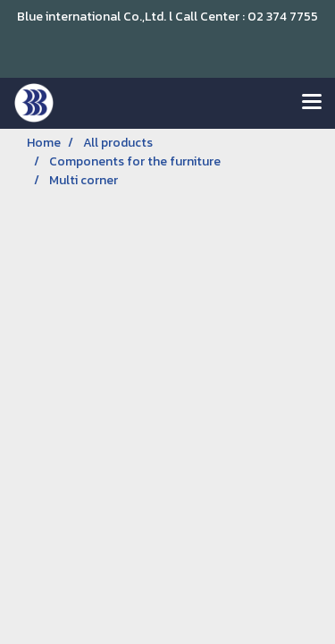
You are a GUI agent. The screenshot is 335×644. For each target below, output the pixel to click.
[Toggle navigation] (312, 103)
